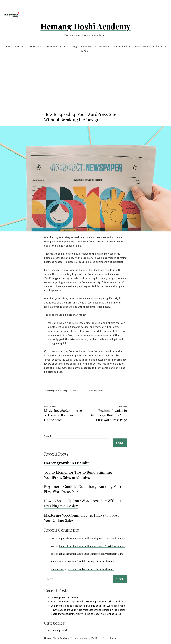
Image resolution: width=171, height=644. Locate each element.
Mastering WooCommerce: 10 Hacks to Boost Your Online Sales (81, 518)
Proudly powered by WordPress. (86, 638)
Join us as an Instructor (57, 47)
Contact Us (87, 47)
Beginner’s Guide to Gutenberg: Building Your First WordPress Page (88, 606)
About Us (19, 47)
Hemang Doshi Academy (85, 26)
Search (48, 436)
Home (8, 47)
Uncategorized (97, 391)
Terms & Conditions (122, 47)
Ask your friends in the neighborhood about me (91, 561)
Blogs (75, 47)
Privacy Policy (102, 47)
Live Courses (33, 47)
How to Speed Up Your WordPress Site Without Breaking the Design (88, 610)
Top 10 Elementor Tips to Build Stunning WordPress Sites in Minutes (78, 475)
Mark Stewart (57, 561)
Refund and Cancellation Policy (150, 47)
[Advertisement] (85, 74)
